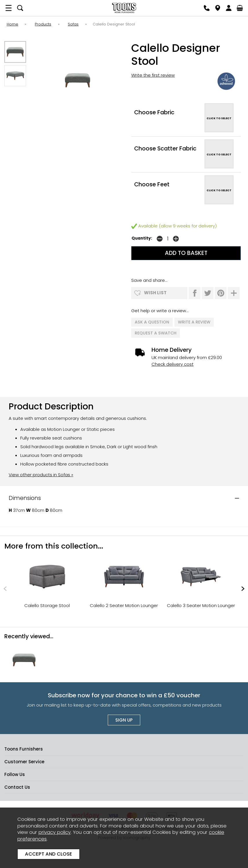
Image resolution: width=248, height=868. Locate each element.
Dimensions (25, 498)
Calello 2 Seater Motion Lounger (124, 605)
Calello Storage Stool (47, 605)
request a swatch (156, 332)
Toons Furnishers (124, 8)
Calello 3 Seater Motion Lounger (201, 605)
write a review (194, 322)
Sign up (124, 719)
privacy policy (55, 832)
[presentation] (5, 588)
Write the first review (153, 75)
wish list (155, 293)
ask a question (152, 322)
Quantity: (142, 238)
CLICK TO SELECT (219, 118)
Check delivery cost (173, 364)
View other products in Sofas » (41, 474)
